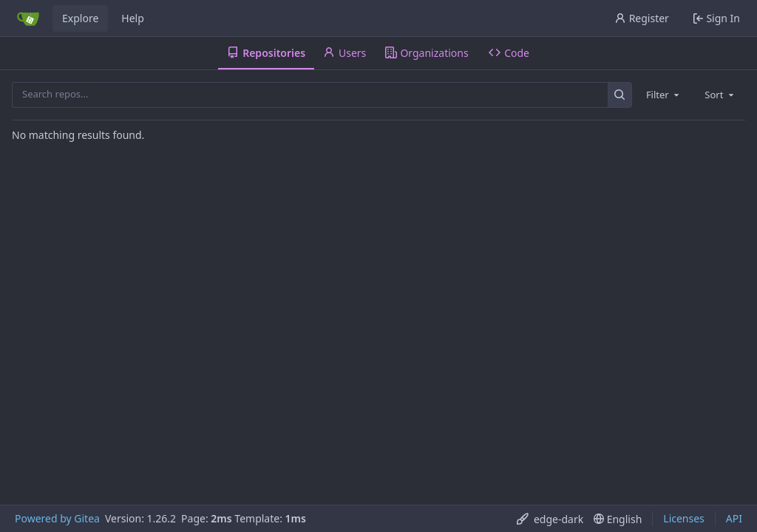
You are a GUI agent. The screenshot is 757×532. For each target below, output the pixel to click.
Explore (80, 18)
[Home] (28, 18)
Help (133, 18)
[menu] (550, 519)
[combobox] (664, 95)
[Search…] (620, 95)
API (734, 518)
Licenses (684, 518)
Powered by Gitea (57, 518)
